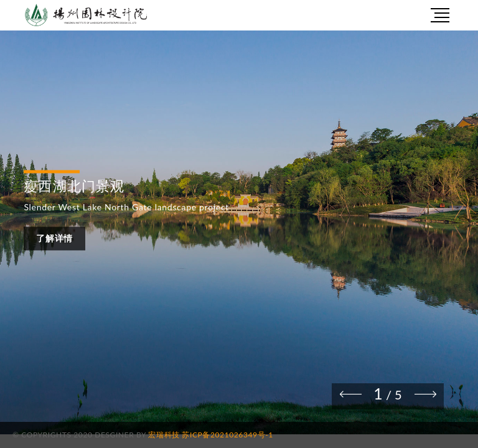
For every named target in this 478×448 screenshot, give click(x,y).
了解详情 (54, 239)
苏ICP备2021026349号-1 (227, 435)
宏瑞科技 (164, 435)
